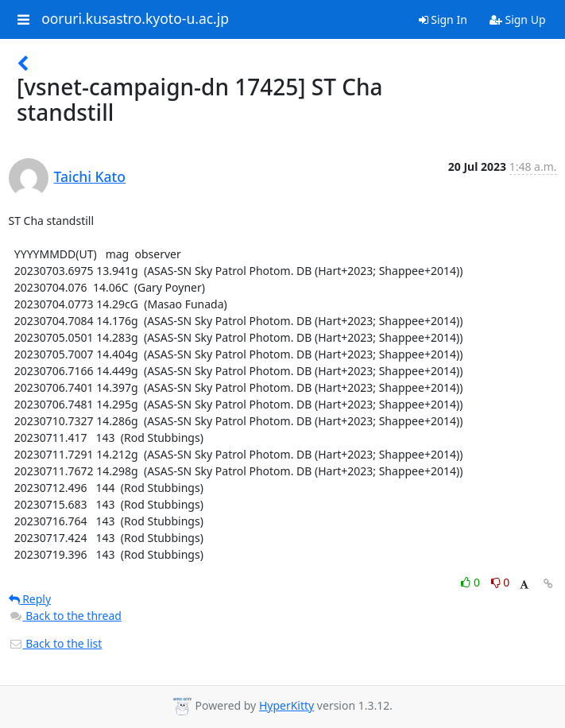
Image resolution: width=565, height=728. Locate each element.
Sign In (443, 19)
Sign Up (518, 19)
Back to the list (56, 643)
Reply (30, 599)
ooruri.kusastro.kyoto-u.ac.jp (135, 19)
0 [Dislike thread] (501, 582)
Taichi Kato (90, 176)
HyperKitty (286, 705)
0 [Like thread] (472, 582)
